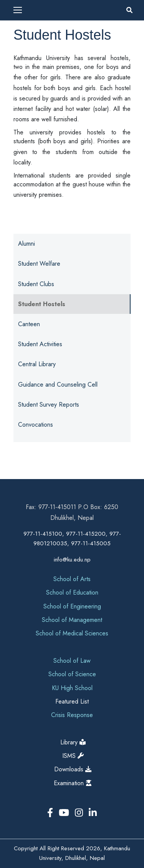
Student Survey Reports (49, 405)
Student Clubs (36, 284)
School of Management (72, 620)
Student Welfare (39, 264)
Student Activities (40, 344)
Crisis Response (72, 715)
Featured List (72, 701)
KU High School (72, 688)
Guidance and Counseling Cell (58, 385)
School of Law (72, 661)
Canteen (29, 324)
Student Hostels (42, 304)
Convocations (36, 425)
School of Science (72, 674)
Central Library (37, 364)
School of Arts (72, 579)
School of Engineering (72, 606)
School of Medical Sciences (72, 633)
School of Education (72, 592)
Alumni (26, 244)
